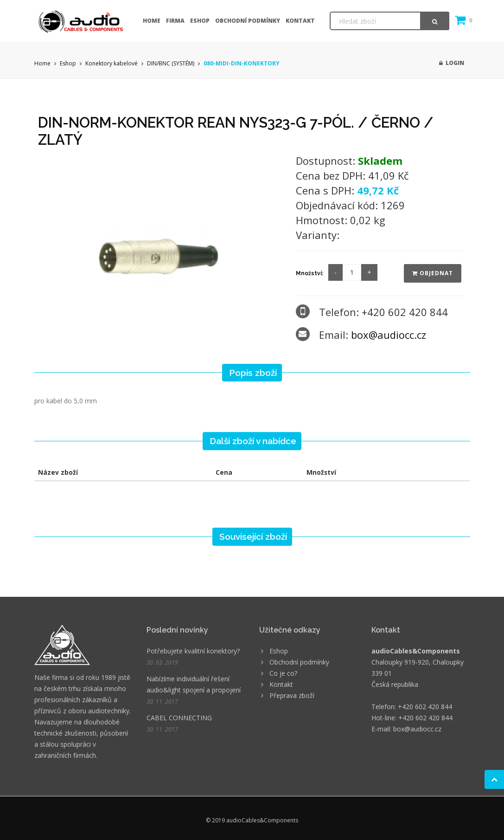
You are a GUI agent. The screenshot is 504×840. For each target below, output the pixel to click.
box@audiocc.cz (389, 335)
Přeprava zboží (292, 695)
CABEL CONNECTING (179, 718)
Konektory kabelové (112, 63)
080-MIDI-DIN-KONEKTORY (242, 63)
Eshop (200, 21)
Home (152, 21)
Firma (175, 21)
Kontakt (300, 21)
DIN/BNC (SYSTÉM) (171, 63)
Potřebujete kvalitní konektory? (193, 651)
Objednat (433, 273)
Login (452, 63)
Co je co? (283, 673)
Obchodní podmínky (248, 21)
